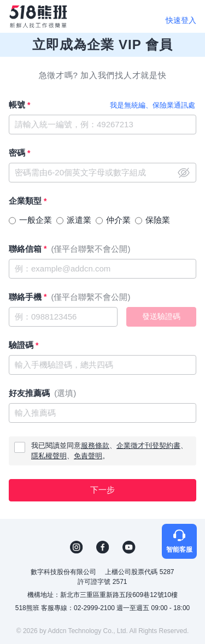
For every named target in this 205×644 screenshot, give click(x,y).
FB (103, 547)
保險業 (158, 220)
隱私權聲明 (49, 456)
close (184, 173)
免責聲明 (88, 456)
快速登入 (181, 20)
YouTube (129, 547)
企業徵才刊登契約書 (148, 445)
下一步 (102, 490)
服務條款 (95, 445)
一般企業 (36, 220)
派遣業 (79, 220)
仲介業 (118, 220)
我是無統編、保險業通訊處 (153, 105)
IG (77, 547)
